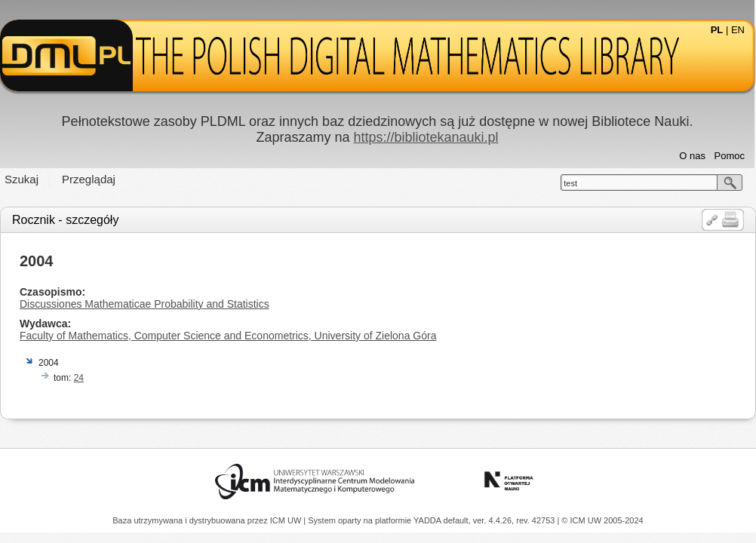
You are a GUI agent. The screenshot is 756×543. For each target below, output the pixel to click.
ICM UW (287, 520)
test (570, 183)
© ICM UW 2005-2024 (602, 520)
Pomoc (730, 156)
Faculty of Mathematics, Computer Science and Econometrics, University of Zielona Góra (228, 336)
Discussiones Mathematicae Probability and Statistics (144, 304)
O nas (692, 156)
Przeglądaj (89, 179)
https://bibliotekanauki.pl (426, 137)
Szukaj (22, 179)
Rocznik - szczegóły (65, 220)
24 (79, 378)
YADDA (429, 520)
